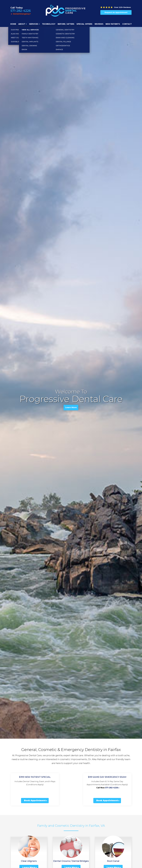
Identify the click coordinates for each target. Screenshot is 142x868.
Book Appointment (35, 801)
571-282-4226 (21, 11)
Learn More (71, 408)
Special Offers (84, 24)
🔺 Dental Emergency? (21, 14)
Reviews (99, 24)
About (22, 24)
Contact (127, 24)
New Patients (113, 24)
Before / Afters (66, 24)
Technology (49, 24)
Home (13, 24)
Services (34, 24)
